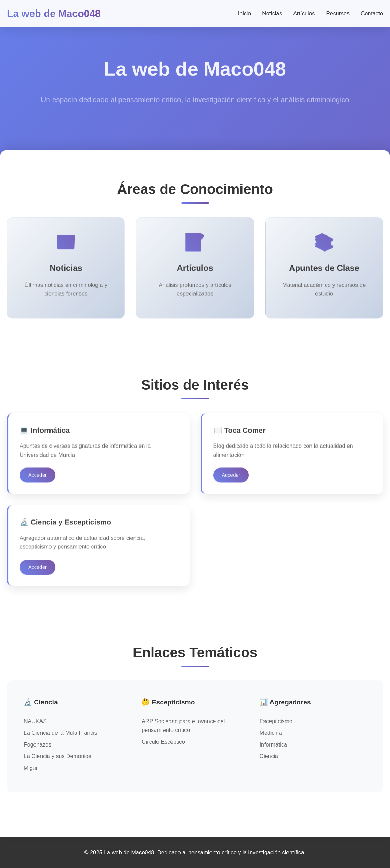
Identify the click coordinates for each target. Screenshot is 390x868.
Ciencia (269, 756)
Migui (30, 768)
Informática (273, 745)
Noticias (272, 13)
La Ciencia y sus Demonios (58, 756)
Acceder (37, 478)
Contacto (372, 13)
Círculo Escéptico (163, 742)
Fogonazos (37, 745)
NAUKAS (35, 721)
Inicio (244, 13)
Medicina (271, 733)
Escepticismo (276, 721)
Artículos (304, 13)
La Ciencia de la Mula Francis (60, 733)
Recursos (338, 13)
